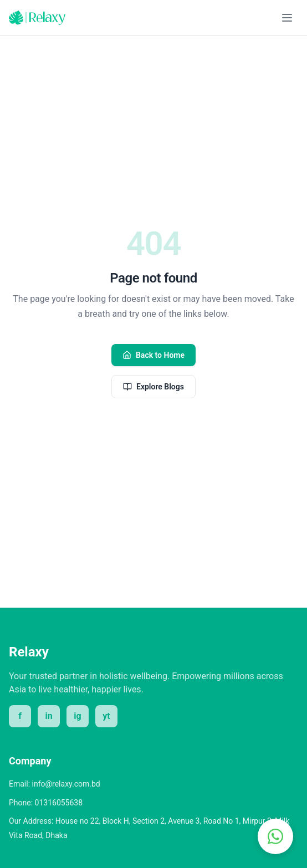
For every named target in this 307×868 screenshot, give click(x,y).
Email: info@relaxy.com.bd (55, 784)
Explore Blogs (153, 387)
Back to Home (153, 355)
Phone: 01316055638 (46, 803)
